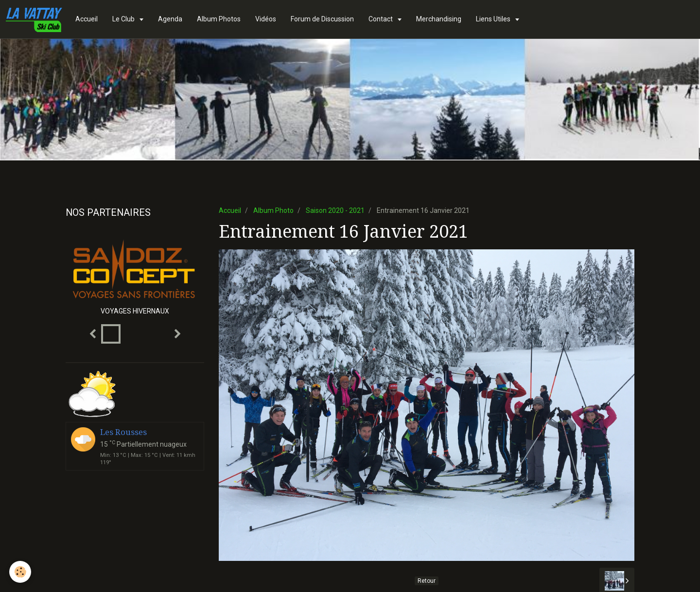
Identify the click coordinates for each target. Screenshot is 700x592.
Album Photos (219, 19)
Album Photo (273, 210)
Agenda (170, 19)
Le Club (124, 19)
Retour (427, 581)
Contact (381, 19)
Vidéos (266, 19)
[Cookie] (21, 572)
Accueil (87, 19)
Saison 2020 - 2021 (335, 210)
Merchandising (439, 19)
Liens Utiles (494, 19)
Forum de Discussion (322, 19)
